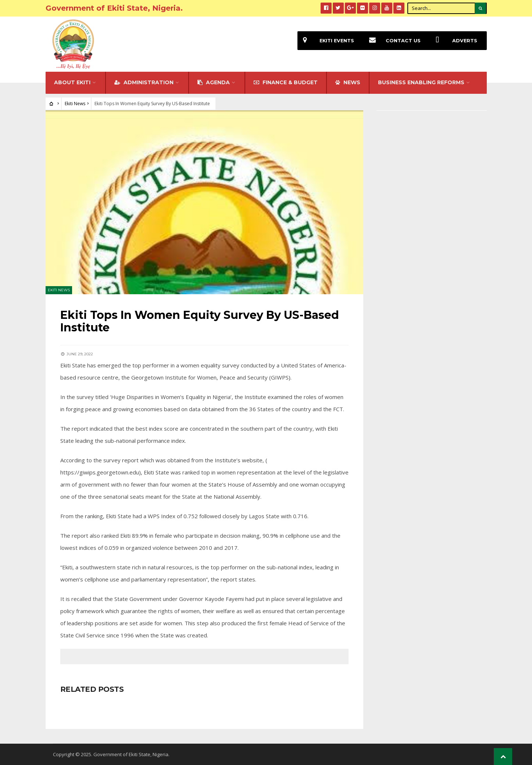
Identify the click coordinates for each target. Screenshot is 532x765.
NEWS (348, 82)
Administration (144, 82)
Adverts (454, 41)
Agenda (214, 82)
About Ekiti (72, 82)
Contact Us (392, 41)
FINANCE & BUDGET (286, 82)
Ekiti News (75, 104)
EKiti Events (326, 41)
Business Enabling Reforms (421, 82)
